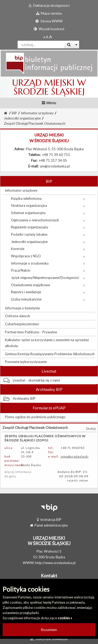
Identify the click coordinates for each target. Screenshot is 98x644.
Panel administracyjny (49, 525)
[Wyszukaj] (69, 45)
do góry (10, 476)
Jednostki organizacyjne (22, 118)
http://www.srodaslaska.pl (55, 563)
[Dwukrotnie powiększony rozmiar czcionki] (51, 37)
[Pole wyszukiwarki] (41, 45)
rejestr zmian (78, 480)
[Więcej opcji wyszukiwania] (76, 45)
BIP (14, 113)
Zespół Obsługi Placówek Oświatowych (35, 123)
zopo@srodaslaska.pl (77, 456)
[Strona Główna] (5, 113)
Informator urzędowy (37, 113)
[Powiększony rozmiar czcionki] (47, 37)
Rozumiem (49, 630)
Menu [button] (49, 103)
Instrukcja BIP (49, 520)
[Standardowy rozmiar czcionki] (44, 37)
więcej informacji (18, 472)
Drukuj (91, 429)
